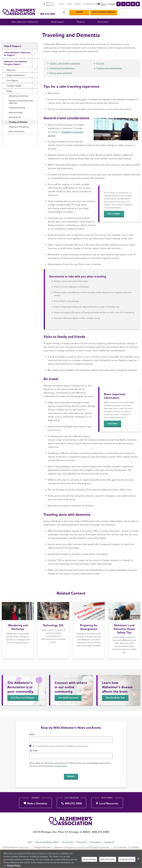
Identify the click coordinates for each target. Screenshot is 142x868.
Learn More (114, 429)
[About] (82, 3)
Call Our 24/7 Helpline (49, 9)
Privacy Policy (61, 766)
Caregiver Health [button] (14, 92)
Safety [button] (9, 97)
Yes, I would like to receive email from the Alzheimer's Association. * (61, 746)
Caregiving (68, 29)
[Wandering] (18, 636)
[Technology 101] (53, 636)
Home (41, 29)
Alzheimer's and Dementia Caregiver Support (16, 69)
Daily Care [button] (11, 76)
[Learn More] (124, 636)
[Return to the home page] (19, 10)
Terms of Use (68, 842)
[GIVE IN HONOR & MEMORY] (126, 10)
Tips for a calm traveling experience (65, 69)
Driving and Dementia (17, 114)
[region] (71, 859)
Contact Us (110, 842)
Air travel (100, 69)
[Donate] (101, 10)
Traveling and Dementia (18, 128)
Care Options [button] (12, 86)
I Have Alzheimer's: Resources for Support (17, 60)
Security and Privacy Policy (46, 842)
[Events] (98, 3)
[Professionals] (109, 3)
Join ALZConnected (68, 703)
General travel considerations (62, 74)
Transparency (96, 842)
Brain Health (10, 157)
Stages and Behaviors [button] (16, 81)
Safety (78, 29)
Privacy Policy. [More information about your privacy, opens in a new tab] (14, 865)
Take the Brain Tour (115, 703)
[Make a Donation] (35, 802)
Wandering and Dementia (19, 102)
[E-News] (123, 3)
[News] (90, 3)
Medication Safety (16, 118)
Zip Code (33, 751)
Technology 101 (15, 123)
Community (9, 164)
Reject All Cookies (108, 859)
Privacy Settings (89, 859)
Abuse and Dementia (17, 137)
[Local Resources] (107, 802)
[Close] (138, 859)
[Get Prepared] (89, 636)
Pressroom (82, 842)
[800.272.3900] (72, 802)
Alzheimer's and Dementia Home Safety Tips (21, 108)
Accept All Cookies (127, 859)
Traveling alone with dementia (109, 74)
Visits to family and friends (61, 79)
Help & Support (53, 29)
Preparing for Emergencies (19, 133)
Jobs (29, 842)
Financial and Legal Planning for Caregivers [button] (17, 144)
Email (32, 734)
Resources (8, 151)
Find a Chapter (115, 220)
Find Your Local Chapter (23, 703)
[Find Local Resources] (68, 3)
